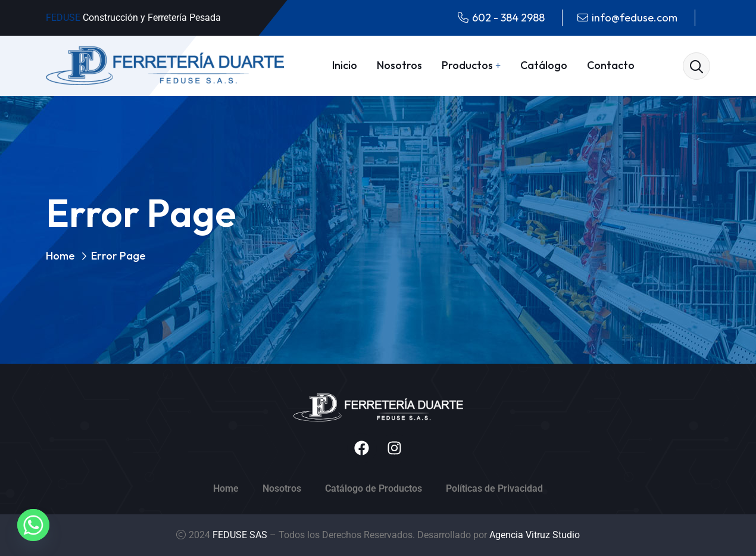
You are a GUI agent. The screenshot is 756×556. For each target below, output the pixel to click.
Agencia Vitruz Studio (535, 535)
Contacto (611, 65)
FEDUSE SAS (241, 535)
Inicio (345, 65)
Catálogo (544, 65)
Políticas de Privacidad (494, 488)
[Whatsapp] (33, 525)
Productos (467, 65)
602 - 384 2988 (508, 18)
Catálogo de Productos (374, 488)
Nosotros (399, 65)
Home (60, 256)
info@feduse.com (635, 18)
